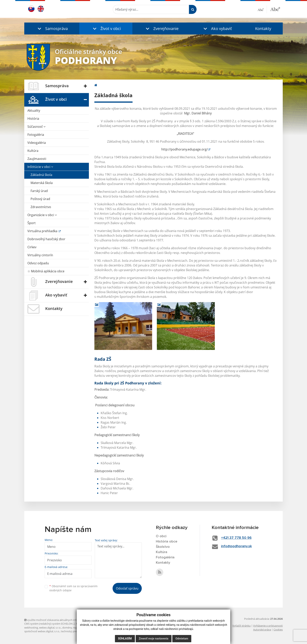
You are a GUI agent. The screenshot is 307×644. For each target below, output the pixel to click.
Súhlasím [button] (125, 639)
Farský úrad (39, 191)
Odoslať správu (127, 588)
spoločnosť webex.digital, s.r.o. (42, 631)
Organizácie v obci (42, 215)
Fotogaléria (36, 135)
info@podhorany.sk (236, 546)
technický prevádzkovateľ (76, 631)
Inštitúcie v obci (40, 167)
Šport (32, 223)
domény (67, 628)
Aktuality (34, 111)
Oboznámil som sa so (73, 588)
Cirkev (32, 247)
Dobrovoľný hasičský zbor (46, 239)
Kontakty (263, 29)
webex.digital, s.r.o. (50, 628)
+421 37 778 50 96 (236, 538)
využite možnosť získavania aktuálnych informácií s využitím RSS (63, 620)
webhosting (31, 628)
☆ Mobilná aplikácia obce (46, 271)
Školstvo (163, 547)
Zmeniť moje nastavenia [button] (154, 639)
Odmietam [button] (182, 639)
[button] (52, 29)
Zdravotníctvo (41, 207)
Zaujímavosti (37, 159)
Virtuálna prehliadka (43, 231)
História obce (167, 542)
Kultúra (33, 151)
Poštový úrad (40, 199)
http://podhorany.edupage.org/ (185, 149)
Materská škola (42, 183)
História (33, 119)
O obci (161, 536)
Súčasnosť (36, 127)
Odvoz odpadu (38, 263)
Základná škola (41, 175)
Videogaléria (37, 143)
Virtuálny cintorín (40, 255)
